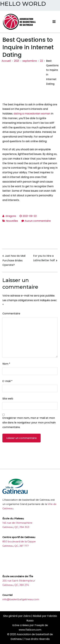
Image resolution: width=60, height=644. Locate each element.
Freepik (39, 625)
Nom (6, 364)
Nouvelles (12, 221)
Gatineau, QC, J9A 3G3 (16, 527)
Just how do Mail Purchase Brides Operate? (14, 260)
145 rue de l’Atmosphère (17, 523)
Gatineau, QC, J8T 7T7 (16, 546)
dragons (11, 216)
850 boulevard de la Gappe (19, 541)
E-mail (7, 381)
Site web (8, 399)
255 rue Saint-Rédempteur (19, 581)
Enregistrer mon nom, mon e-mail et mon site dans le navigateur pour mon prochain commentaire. (29, 423)
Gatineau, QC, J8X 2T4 (16, 585)
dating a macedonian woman (32, 114)
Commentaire (11, 314)
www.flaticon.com (30, 630)
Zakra (27, 616)
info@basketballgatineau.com (21, 599)
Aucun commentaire (38, 221)
